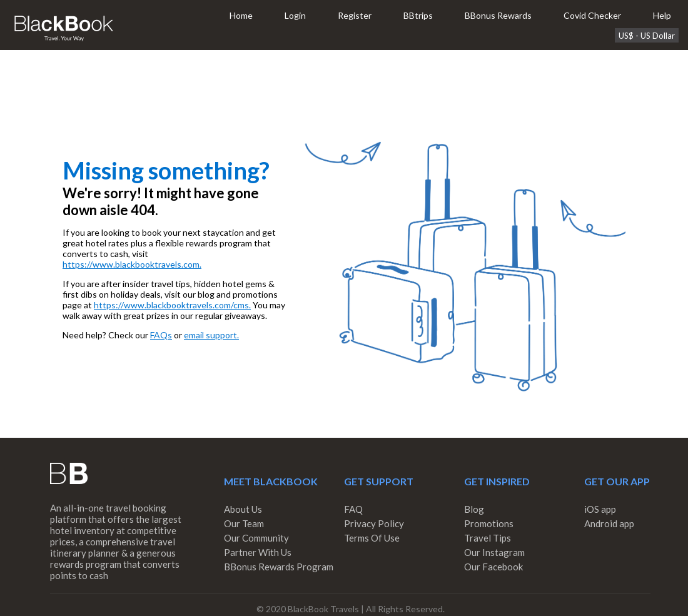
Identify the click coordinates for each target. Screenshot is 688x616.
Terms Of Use (372, 538)
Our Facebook (493, 567)
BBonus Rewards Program (279, 567)
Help (662, 15)
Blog (474, 509)
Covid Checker (592, 15)
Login (295, 15)
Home (241, 15)
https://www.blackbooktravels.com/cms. (172, 305)
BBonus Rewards (498, 15)
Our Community (256, 538)
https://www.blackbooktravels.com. (132, 264)
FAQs (161, 335)
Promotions (489, 523)
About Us (243, 509)
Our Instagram (494, 552)
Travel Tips (488, 538)
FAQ (353, 509)
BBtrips (418, 15)
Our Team (244, 523)
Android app (609, 523)
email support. (211, 335)
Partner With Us (258, 552)
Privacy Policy (374, 523)
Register (355, 15)
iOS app (600, 509)
